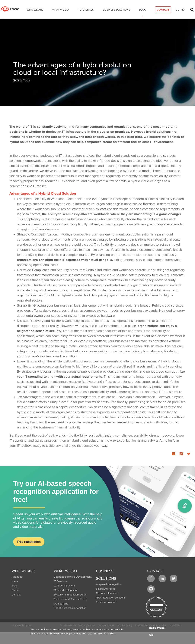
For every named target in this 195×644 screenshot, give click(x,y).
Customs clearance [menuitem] (107, 593)
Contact (156, 571)
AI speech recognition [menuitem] (109, 584)
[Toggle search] (192, 9)
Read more (157, 628)
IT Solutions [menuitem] (61, 581)
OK (151, 635)
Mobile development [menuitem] (66, 590)
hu (183, 10)
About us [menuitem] (17, 577)
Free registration (29, 542)
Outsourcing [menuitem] (61, 604)
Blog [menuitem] (14, 586)
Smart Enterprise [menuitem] (106, 589)
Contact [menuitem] (16, 595)
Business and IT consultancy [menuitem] (70, 599)
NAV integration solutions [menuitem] (111, 598)
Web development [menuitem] (64, 586)
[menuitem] (35, 11)
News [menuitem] (15, 581)
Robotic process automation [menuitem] (70, 608)
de (177, 10)
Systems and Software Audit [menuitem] (70, 595)
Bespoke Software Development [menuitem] (73, 577)
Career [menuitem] (16, 590)
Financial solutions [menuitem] (107, 602)
